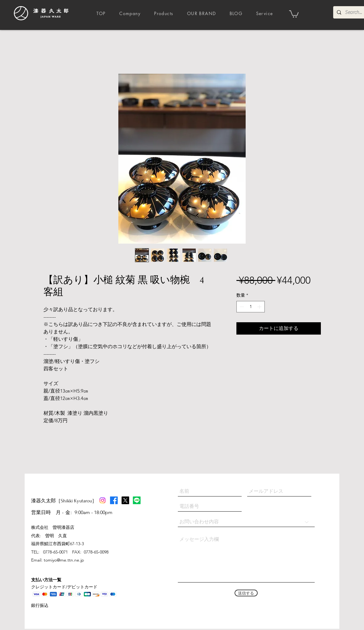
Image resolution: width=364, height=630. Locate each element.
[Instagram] (102, 500)
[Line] (137, 500)
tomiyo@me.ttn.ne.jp (64, 560)
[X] (125, 500)
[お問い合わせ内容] (246, 522)
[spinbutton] (251, 307)
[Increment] (260, 307)
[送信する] (246, 593)
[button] (294, 14)
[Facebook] (114, 500)
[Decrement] (241, 307)
